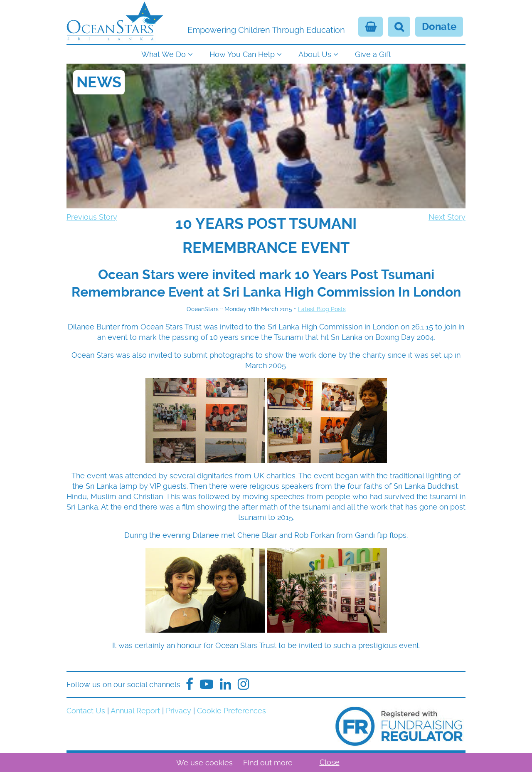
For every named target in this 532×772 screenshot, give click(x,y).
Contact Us (86, 711)
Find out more (268, 763)
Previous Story (92, 217)
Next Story (447, 217)
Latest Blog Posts (322, 309)
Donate (439, 27)
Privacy (179, 711)
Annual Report (135, 711)
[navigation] (266, 53)
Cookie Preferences (232, 711)
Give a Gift (373, 54)
